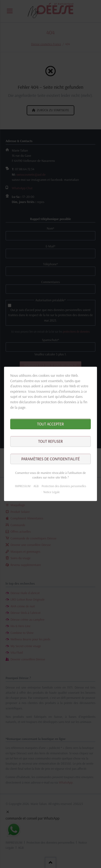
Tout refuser (50, 442)
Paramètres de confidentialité (50, 459)
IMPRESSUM (23, 486)
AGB (36, 486)
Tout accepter (50, 424)
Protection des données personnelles (64, 486)
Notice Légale (52, 492)
